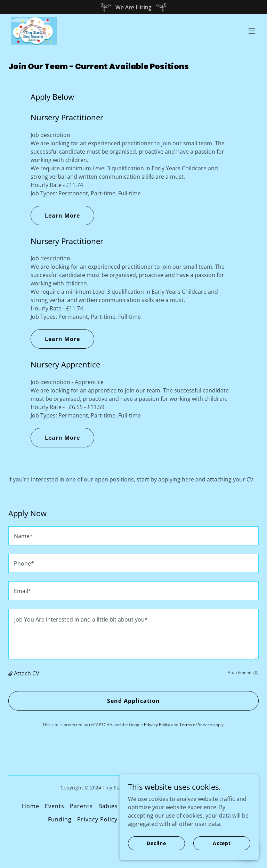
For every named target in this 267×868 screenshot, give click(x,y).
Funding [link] (60, 819)
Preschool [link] (203, 806)
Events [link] (55, 806)
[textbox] (133, 536)
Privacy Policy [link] (157, 725)
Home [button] (31, 806)
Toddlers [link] (169, 806)
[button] (252, 31)
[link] (34, 31)
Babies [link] (108, 806)
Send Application (133, 701)
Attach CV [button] (27, 673)
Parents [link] (81, 806)
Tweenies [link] (137, 806)
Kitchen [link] (234, 806)
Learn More (62, 216)
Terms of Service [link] (196, 725)
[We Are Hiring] (133, 7)
